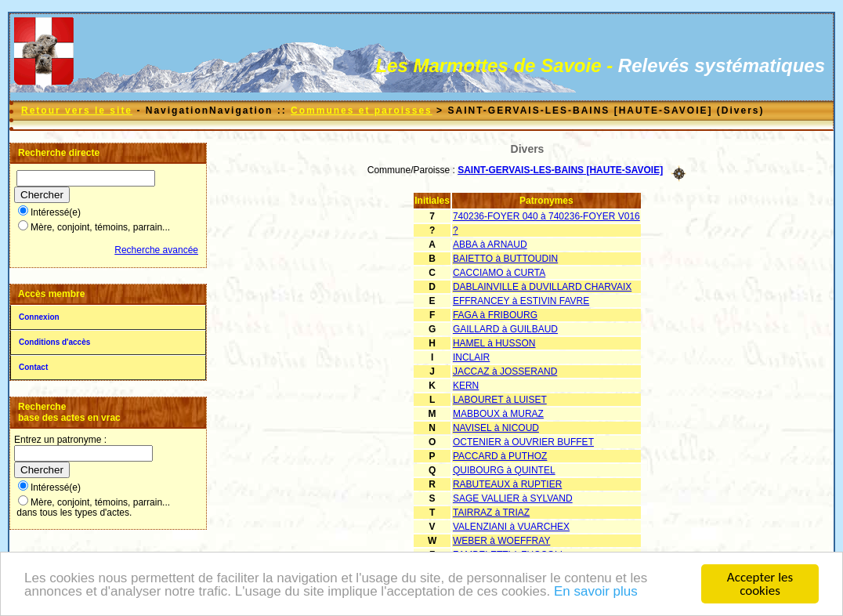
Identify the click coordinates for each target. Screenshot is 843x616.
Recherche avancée (156, 250)
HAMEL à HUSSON (494, 343)
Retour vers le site (77, 111)
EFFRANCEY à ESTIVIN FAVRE (521, 301)
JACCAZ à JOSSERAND (505, 371)
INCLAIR (471, 357)
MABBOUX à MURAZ (498, 414)
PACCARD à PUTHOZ (500, 456)
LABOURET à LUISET (500, 400)
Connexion (39, 317)
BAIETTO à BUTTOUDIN (505, 259)
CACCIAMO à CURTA (499, 273)
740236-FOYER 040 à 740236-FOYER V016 (546, 216)
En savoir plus (596, 591)
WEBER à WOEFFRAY (501, 541)
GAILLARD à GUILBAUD (505, 329)
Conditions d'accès (54, 342)
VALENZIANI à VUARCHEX (511, 527)
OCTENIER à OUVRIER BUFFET (523, 442)
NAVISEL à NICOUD (496, 428)
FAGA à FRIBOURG (495, 315)
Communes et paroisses (362, 111)
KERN (466, 386)
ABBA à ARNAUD (490, 245)
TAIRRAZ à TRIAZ (491, 513)
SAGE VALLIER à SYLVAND (513, 498)
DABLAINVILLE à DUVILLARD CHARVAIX (542, 287)
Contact (33, 367)
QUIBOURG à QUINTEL (504, 470)
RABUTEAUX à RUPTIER (507, 484)
